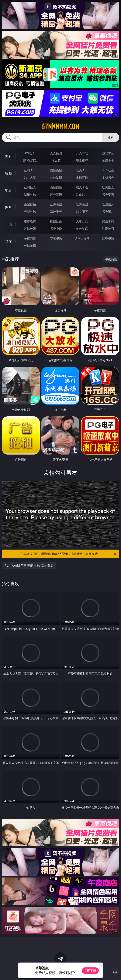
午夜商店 (30, 238)
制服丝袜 (30, 194)
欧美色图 (82, 204)
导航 (8, 241)
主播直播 (82, 177)
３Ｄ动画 (108, 170)
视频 (8, 173)
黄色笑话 (82, 229)
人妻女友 (82, 221)
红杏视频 (108, 238)
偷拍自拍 (56, 187)
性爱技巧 (108, 229)
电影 (8, 190)
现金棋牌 (82, 160)
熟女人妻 (30, 177)
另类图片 (108, 211)
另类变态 (108, 194)
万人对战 (82, 153)
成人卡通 (82, 187)
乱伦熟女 (82, 194)
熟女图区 (82, 211)
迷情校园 (30, 229)
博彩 (8, 156)
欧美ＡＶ (82, 170)
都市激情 (30, 221)
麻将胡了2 (30, 160)
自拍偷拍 (56, 170)
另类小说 (56, 229)
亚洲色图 (56, 204)
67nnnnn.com (60, 127)
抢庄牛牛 (108, 160)
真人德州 (56, 153)
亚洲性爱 (30, 187)
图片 (8, 207)
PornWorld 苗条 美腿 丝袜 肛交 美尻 (29, 565)
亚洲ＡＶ (30, 170)
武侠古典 (108, 221)
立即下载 (90, 971)
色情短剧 (30, 246)
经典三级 (56, 194)
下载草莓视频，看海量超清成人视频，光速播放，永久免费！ (69, 554)
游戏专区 (108, 153)
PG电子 (30, 153)
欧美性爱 (108, 187)
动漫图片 (108, 204)
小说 (8, 224)
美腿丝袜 (30, 211)
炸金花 (56, 160)
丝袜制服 (56, 177)
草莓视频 (56, 238)
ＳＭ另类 (108, 177)
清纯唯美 (56, 211)
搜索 (111, 137)
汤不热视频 (82, 238)
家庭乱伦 (56, 221)
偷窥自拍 (30, 204)
